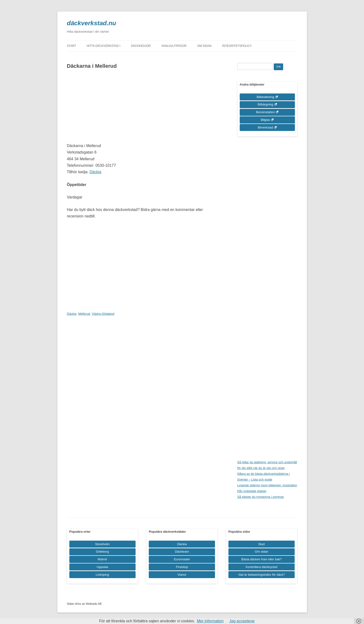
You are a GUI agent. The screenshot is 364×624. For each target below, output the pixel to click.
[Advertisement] (142, 109)
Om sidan (204, 46)
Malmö (102, 559)
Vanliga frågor (174, 46)
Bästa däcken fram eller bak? (262, 559)
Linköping (102, 575)
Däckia (95, 172)
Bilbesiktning (266, 97)
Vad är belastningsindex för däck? (261, 575)
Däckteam (182, 552)
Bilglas (265, 120)
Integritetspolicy (237, 46)
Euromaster (182, 559)
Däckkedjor (141, 46)
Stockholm (102, 544)
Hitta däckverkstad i (103, 46)
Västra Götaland (103, 314)
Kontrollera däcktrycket (262, 567)
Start (72, 46)
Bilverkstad (265, 127)
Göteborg (102, 552)
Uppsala (102, 567)
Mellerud (84, 314)
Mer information (210, 621)
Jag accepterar (242, 621)
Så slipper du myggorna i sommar (261, 497)
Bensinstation (265, 112)
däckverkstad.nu (92, 23)
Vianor (182, 575)
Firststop (182, 567)
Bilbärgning (265, 104)
